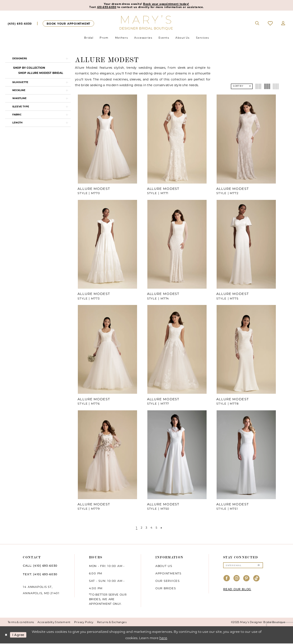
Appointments (168, 574)
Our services (168, 581)
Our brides (166, 589)
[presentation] (107, 140)
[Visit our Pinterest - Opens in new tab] (247, 580)
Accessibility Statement (54, 623)
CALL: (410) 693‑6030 (40, 566)
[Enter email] (243, 566)
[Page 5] (157, 528)
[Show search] (258, 24)
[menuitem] (20, 24)
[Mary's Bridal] (147, 23)
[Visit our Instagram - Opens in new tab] (237, 580)
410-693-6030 (104, 7)
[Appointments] (68, 24)
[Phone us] (20, 24)
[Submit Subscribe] (258, 566)
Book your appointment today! (167, 4)
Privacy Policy (84, 623)
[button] (283, 24)
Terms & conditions (21, 623)
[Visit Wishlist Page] (270, 24)
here (163, 639)
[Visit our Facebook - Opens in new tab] (227, 580)
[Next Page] (163, 528)
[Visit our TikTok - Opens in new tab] (257, 580)
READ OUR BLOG (237, 590)
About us (164, 567)
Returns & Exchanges (112, 623)
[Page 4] (152, 528)
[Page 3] (146, 528)
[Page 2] (141, 528)
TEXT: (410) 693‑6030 (40, 575)
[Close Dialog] (6, 636)
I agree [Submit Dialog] (20, 635)
